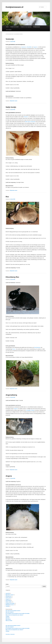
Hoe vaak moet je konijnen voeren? (13, 611)
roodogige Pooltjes (30, 410)
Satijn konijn (11, 107)
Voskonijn (10, 39)
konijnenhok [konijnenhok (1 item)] (12, 634)
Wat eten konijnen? (10, 612)
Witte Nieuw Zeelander (30, 122)
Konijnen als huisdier (15, 27)
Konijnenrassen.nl (14, 7)
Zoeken (7, 584)
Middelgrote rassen (10, 605)
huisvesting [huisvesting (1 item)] (8, 634)
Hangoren (8, 599)
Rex (7, 197)
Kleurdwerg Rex (12, 277)
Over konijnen (9, 30)
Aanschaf (8, 593)
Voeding (7, 606)
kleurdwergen (37, 347)
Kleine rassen (9, 602)
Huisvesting (8, 600)
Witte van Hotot (9, 621)
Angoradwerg (11, 395)
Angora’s (35, 47)
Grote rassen (8, 598)
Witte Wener (8, 619)
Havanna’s (24, 47)
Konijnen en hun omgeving (26, 27)
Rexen (14, 349)
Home (7, 27)
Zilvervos (8, 618)
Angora (9, 476)
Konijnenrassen (37, 27)
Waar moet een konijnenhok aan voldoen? (14, 615)
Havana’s (26, 117)
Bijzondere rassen (14, 101)
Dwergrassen (8, 596)
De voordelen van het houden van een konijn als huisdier (18, 613)
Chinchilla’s (29, 47)
